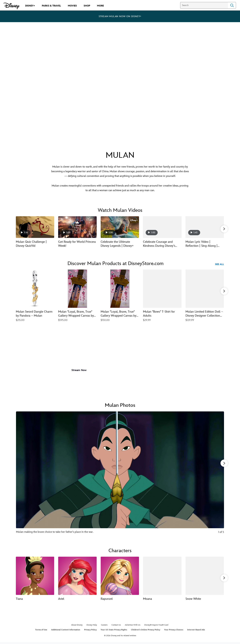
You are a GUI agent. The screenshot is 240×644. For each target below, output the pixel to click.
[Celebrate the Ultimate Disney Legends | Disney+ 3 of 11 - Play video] (120, 227)
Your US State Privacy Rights (114, 632)
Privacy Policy (90, 632)
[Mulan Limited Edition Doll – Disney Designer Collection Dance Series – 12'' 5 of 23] (205, 289)
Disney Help (92, 627)
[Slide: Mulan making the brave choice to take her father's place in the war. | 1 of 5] (120, 476)
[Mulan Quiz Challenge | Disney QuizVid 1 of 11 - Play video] (35, 227)
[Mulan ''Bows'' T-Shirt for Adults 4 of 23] (162, 289)
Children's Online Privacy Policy (146, 632)
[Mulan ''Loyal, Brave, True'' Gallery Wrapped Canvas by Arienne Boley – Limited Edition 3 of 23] (120, 289)
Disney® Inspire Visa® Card (156, 627)
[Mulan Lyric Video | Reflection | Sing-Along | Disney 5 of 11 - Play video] (205, 227)
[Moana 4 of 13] (162, 577)
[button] (224, 229)
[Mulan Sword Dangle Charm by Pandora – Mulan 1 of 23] (35, 289)
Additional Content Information (66, 632)
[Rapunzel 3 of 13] (120, 577)
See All (219, 264)
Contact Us (116, 627)
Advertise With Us (133, 627)
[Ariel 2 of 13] (77, 577)
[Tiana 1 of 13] (35, 577)
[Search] (204, 5)
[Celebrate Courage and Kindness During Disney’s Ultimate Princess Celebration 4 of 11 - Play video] (162, 227)
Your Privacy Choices (174, 632)
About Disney (77, 627)
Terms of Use (41, 632)
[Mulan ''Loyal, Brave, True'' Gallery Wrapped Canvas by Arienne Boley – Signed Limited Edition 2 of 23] (77, 289)
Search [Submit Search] (232, 5)
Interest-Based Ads (196, 632)
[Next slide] (219, 476)
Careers (104, 627)
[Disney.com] (11, 6)
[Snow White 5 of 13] (205, 577)
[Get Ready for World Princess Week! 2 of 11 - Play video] (77, 227)
